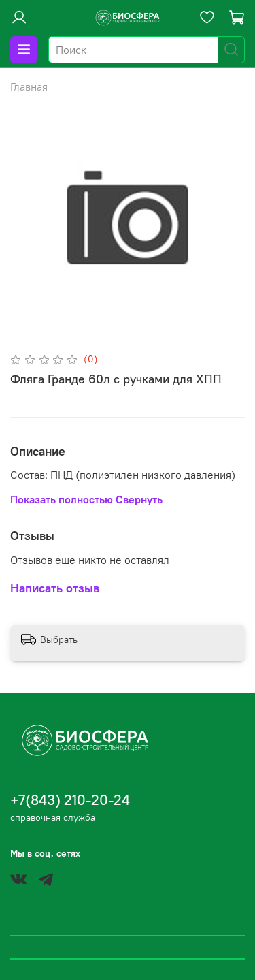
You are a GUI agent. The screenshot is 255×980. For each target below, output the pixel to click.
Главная (29, 86)
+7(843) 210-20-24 (70, 800)
